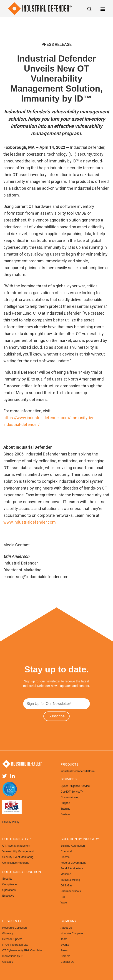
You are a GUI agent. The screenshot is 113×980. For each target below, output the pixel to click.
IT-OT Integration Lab (15, 945)
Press (64, 950)
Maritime (66, 874)
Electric (65, 857)
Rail (63, 897)
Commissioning (70, 797)
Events (65, 945)
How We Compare (72, 933)
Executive (8, 896)
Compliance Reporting (16, 863)
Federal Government (73, 863)
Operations (9, 890)
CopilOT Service (72, 792)
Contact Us (67, 962)
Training (66, 809)
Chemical (66, 851)
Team (64, 939)
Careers (66, 956)
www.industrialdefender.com (30, 522)
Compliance (9, 884)
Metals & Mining (70, 880)
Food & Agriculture (72, 868)
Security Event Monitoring (18, 857)
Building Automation (73, 846)
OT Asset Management (16, 846)
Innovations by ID (13, 956)
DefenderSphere (12, 939)
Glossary (8, 933)
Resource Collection (14, 928)
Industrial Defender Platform (78, 771)
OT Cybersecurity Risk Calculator (22, 950)
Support (65, 803)
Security (7, 879)
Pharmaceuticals (71, 891)
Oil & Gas (67, 885)
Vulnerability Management (18, 851)
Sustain (65, 814)
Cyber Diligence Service (75, 786)
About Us (66, 928)
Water (64, 903)
